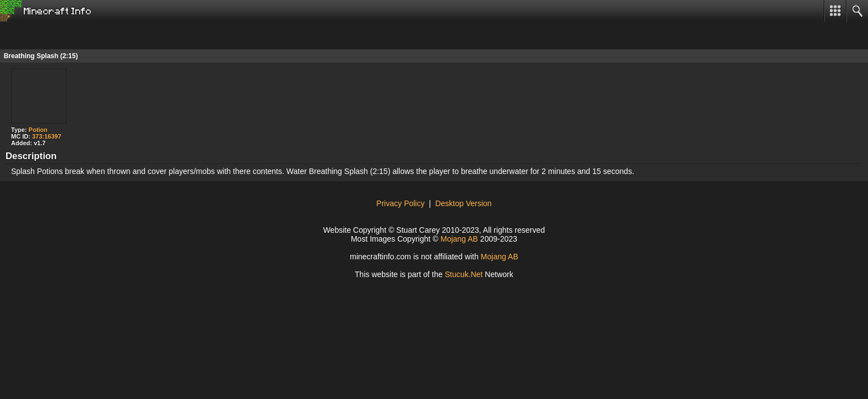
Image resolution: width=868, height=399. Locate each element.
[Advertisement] (89, 35)
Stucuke (464, 274)
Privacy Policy (401, 203)
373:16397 (47, 136)
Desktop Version (463, 203)
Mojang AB (459, 239)
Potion (38, 130)
